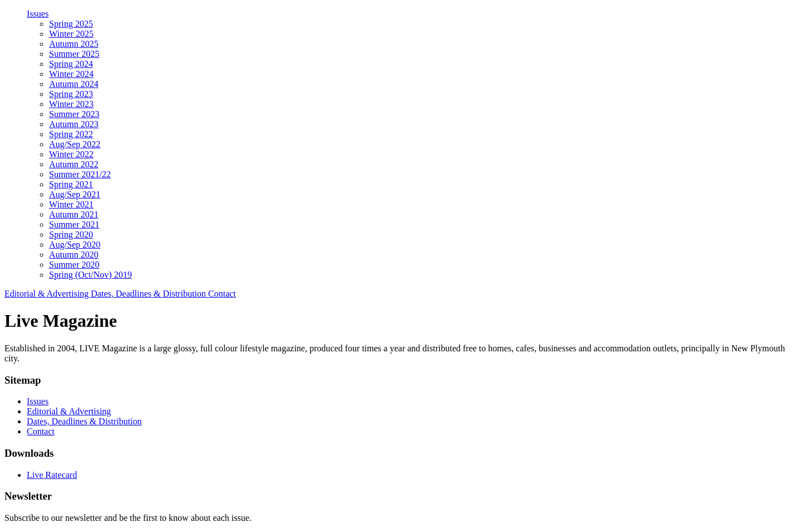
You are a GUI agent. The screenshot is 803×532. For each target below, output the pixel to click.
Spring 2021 (71, 184)
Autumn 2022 (74, 164)
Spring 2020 (71, 234)
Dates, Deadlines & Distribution (149, 294)
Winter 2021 (71, 204)
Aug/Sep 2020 (75, 245)
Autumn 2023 (74, 124)
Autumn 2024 (74, 84)
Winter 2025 (71, 34)
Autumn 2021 (74, 214)
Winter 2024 (71, 74)
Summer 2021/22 (80, 174)
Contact (222, 294)
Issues (38, 14)
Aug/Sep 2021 (75, 194)
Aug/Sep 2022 (75, 144)
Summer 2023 (74, 114)
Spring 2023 (71, 94)
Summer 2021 (74, 224)
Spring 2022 (71, 134)
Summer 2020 (74, 265)
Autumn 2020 (74, 255)
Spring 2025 (71, 24)
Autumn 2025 (74, 44)
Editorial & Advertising (48, 294)
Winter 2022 (71, 154)
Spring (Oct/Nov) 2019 (90, 275)
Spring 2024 (71, 64)
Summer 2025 (74, 54)
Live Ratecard (52, 475)
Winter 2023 (71, 104)
